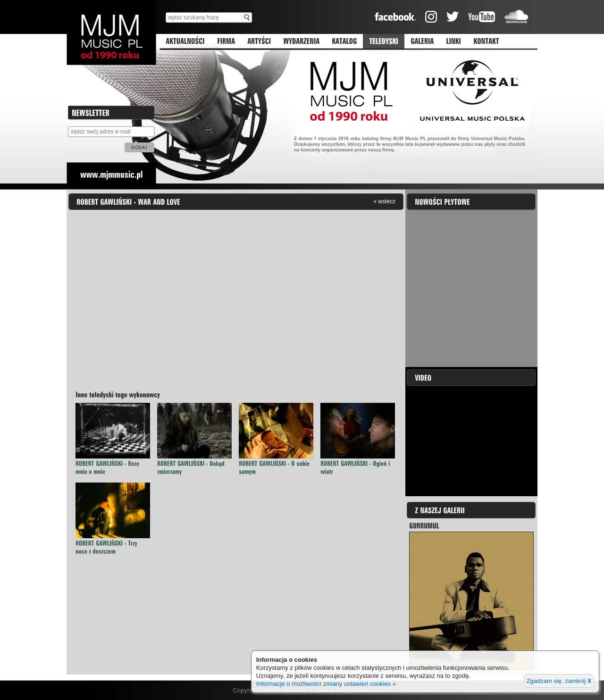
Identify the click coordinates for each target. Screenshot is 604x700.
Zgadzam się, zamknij (559, 681)
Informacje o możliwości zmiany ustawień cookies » (326, 684)
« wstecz (384, 201)
